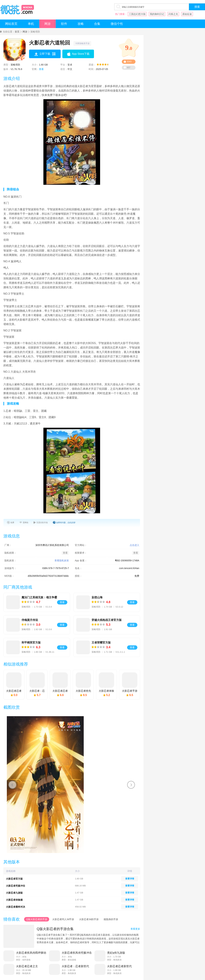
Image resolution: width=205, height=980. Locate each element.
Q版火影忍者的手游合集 (55, 929)
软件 (64, 24)
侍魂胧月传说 (30, 620)
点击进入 (134, 545)
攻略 (81, 24)
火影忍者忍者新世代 (119, 966)
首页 (17, 32)
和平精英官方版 (31, 643)
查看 (41, 69)
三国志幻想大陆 (137, 14)
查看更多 (135, 929)
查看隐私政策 (62, 560)
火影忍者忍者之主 (27, 966)
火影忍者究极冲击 (16, 886)
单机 (31, 24)
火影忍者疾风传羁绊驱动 (31, 953)
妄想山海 (97, 597)
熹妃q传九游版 (116, 953)
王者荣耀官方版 (101, 643)
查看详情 (130, 879)
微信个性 (117, 24)
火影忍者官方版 (14, 879)
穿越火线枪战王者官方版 (107, 620)
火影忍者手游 (130, 691)
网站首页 (11, 24)
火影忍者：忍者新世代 (75, 966)
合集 (97, 24)
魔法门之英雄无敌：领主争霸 (39, 597)
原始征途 (187, 14)
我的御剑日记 (157, 14)
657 (129, 68)
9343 (129, 62)
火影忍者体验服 (14, 900)
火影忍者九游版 (14, 893)
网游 (47, 24)
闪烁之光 (173, 14)
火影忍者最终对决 (16, 907)
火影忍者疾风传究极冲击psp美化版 (77, 953)
